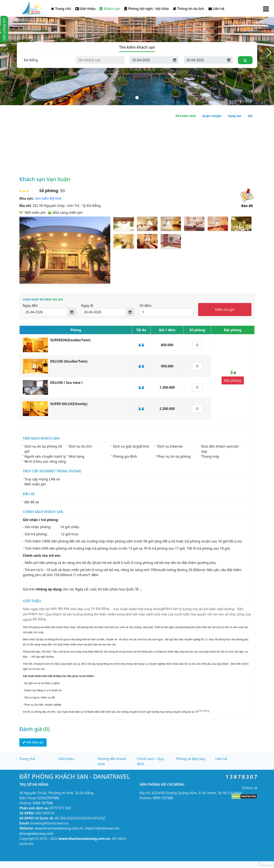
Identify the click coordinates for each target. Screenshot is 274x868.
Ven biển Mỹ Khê (48, 198)
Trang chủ (61, 9)
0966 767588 (43, 803)
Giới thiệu (85, 9)
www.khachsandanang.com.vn (59, 828)
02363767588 (48, 798)
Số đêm (145, 306)
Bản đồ (247, 206)
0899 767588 (163, 798)
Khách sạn (110, 9)
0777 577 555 (60, 808)
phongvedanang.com (36, 833)
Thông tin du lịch (189, 9)
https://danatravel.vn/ (102, 828)
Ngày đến (30, 306)
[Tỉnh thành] (46, 60)
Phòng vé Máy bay (191, 759)
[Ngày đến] (150, 60)
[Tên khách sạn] (100, 60)
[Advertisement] (137, 142)
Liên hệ (216, 9)
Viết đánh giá (33, 742)
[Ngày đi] (204, 60)
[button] (269, 53)
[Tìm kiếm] (245, 60)
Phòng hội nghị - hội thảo (147, 9)
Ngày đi (87, 306)
